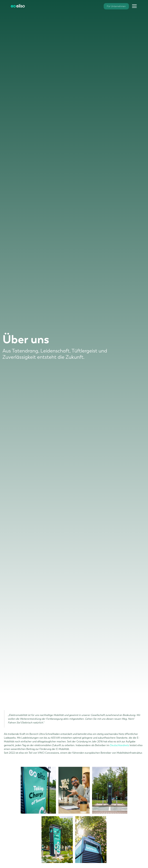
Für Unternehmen (116, 6)
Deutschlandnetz (120, 745)
